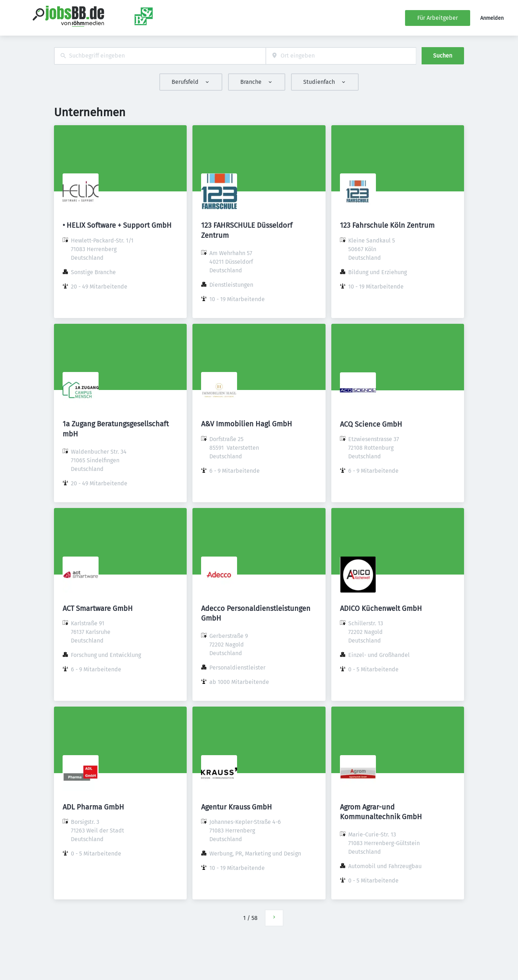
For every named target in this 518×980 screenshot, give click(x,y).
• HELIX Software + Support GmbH (117, 225)
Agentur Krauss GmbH (237, 807)
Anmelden (492, 18)
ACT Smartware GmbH (98, 608)
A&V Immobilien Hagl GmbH (247, 424)
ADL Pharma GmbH (93, 807)
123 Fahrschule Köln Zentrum (387, 225)
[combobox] (160, 56)
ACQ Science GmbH (371, 424)
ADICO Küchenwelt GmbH (381, 608)
